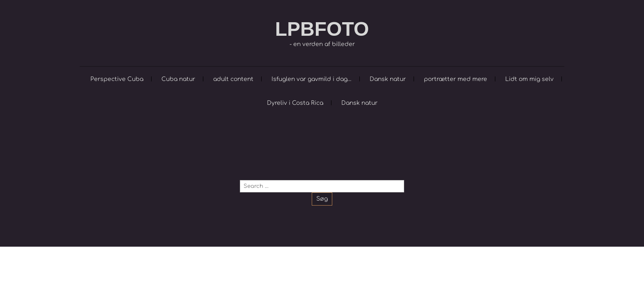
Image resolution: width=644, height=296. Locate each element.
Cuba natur (178, 79)
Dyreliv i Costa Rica (295, 103)
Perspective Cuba (117, 79)
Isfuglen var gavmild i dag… (312, 79)
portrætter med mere (455, 79)
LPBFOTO (322, 29)
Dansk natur (388, 79)
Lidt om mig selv (529, 79)
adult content (233, 79)
